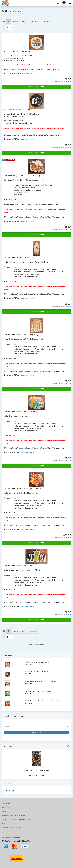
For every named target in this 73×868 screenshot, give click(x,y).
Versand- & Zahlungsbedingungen (13, 815)
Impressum (6, 807)
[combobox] (18, 22)
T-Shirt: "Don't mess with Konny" (36, 770)
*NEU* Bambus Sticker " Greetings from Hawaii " (24, 489)
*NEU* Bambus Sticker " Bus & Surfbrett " (21, 412)
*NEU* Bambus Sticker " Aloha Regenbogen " (22, 335)
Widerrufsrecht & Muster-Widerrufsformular (17, 819)
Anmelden (36, 732)
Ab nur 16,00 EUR (36, 775)
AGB (3, 824)
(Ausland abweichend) (27, 73)
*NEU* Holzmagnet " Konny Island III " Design (23, 176)
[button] (4, 22)
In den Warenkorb (36, 87)
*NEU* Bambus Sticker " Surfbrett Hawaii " (21, 257)
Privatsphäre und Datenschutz (12, 828)
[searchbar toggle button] (58, 3)
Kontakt (4, 811)
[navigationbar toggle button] (70, 3)
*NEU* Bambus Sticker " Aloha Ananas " (20, 566)
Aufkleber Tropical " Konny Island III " (19, 52)
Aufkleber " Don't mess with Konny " (19, 110)
